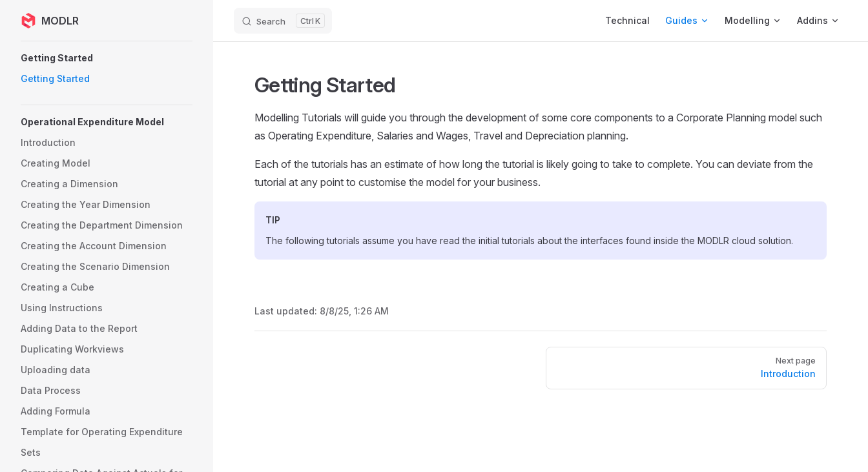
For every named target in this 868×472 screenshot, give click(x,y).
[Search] (283, 21)
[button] (107, 58)
